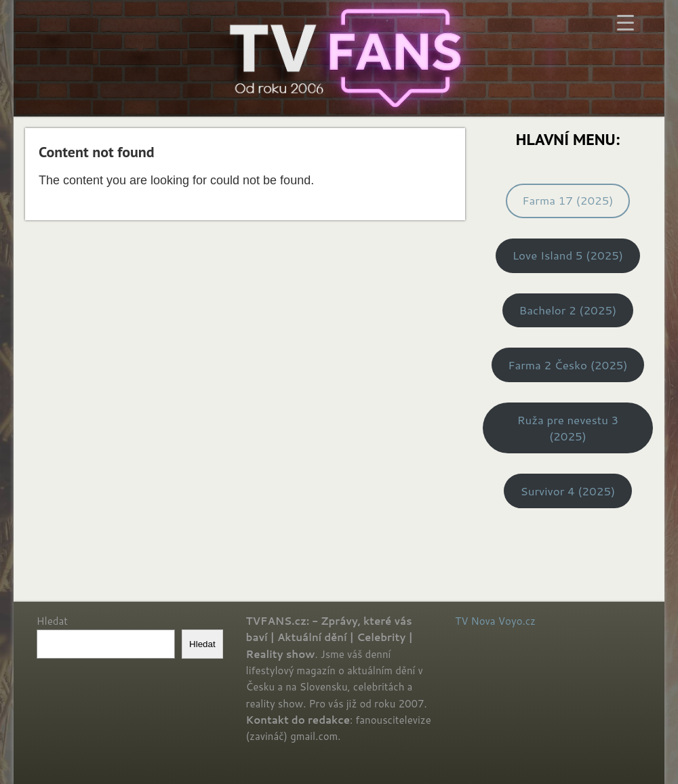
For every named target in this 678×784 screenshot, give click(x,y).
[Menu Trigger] (625, 22)
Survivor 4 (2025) (568, 491)
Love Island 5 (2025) (568, 255)
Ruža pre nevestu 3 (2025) (568, 428)
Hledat (52, 621)
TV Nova (475, 621)
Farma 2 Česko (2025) (567, 365)
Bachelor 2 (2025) (568, 310)
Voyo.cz (517, 621)
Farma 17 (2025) (567, 200)
